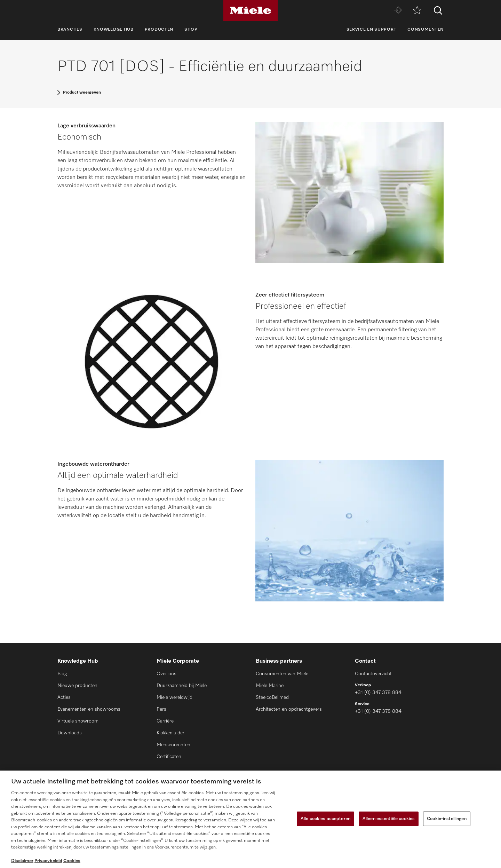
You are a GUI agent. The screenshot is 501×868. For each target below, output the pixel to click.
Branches (70, 30)
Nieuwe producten (77, 686)
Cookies (72, 861)
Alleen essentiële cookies (389, 819)
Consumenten (426, 30)
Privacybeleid (48, 861)
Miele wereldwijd (174, 697)
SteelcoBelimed (272, 697)
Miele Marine (270, 686)
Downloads (70, 733)
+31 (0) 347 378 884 (378, 693)
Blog (62, 674)
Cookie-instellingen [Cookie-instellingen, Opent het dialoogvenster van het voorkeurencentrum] (447, 819)
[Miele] (250, 10)
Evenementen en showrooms (89, 709)
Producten (159, 30)
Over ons (166, 674)
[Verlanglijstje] (417, 11)
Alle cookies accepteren (325, 819)
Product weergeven (82, 93)
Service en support (372, 30)
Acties (64, 697)
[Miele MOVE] (398, 11)
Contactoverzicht (373, 674)
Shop (191, 30)
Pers (161, 709)
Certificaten (169, 757)
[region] (250, 819)
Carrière (165, 721)
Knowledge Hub (114, 30)
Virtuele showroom (78, 721)
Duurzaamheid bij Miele (182, 686)
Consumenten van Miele (282, 674)
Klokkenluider (170, 733)
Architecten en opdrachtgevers (289, 709)
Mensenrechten (173, 745)
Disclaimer (22, 861)
